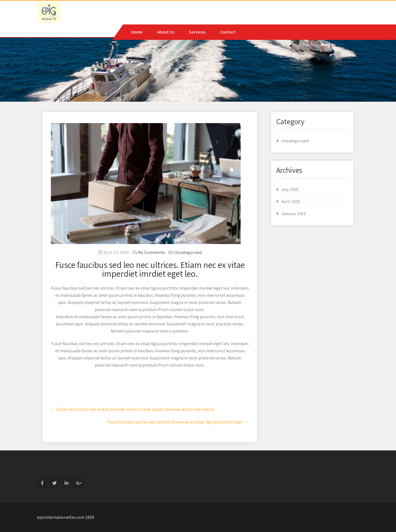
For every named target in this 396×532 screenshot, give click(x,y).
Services (197, 32)
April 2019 (291, 202)
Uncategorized (188, 252)
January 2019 (293, 214)
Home (137, 32)
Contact (228, 32)
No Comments (152, 252)
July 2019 (290, 189)
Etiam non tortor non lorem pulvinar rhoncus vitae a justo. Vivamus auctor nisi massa (132, 409)
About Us (166, 32)
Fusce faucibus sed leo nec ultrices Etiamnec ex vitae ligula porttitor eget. (178, 422)
